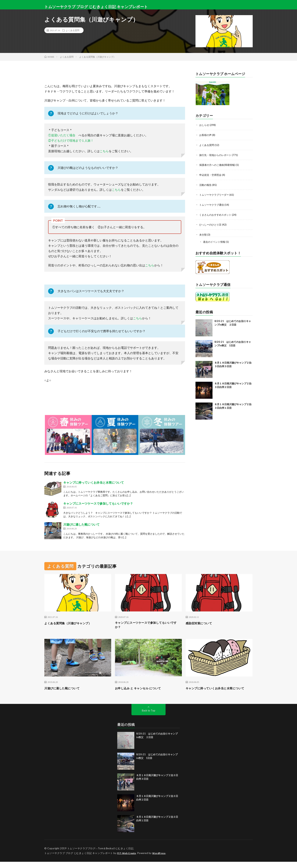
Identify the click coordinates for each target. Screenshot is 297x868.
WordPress (161, 859)
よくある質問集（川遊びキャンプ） (72, 623)
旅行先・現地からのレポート (216, 154)
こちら (104, 151)
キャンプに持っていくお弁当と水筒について (94, 482)
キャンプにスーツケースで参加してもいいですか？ (98, 503)
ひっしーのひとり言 (211, 223)
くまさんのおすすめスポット (216, 213)
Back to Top (149, 717)
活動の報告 (206, 184)
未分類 (203, 233)
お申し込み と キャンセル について (142, 689)
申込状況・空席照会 (211, 174)
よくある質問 (73, 30)
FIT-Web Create (127, 859)
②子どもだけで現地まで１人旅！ (71, 140)
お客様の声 (206, 135)
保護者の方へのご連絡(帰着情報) (219, 164)
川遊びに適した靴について (81, 524)
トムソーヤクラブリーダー (215, 194)
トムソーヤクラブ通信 (213, 204)
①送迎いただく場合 (62, 135)
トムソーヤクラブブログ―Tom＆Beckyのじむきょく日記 (100, 855)
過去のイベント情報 (215, 240)
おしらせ (205, 125)
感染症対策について (201, 623)
